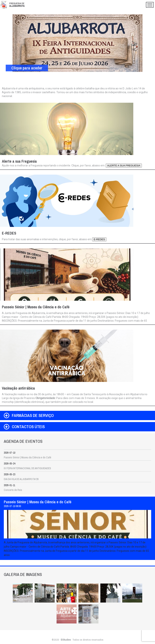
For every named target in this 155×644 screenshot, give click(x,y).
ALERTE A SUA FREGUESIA (124, 166)
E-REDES (99, 239)
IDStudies (66, 640)
